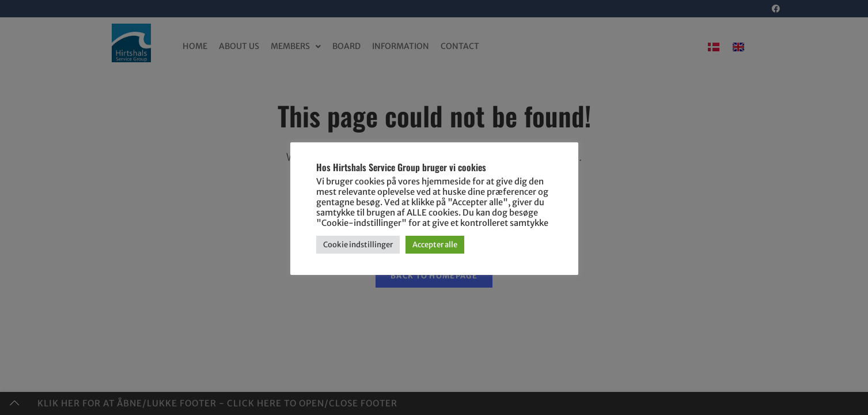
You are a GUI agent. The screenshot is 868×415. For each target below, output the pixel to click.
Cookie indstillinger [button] (358, 245)
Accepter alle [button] (435, 245)
